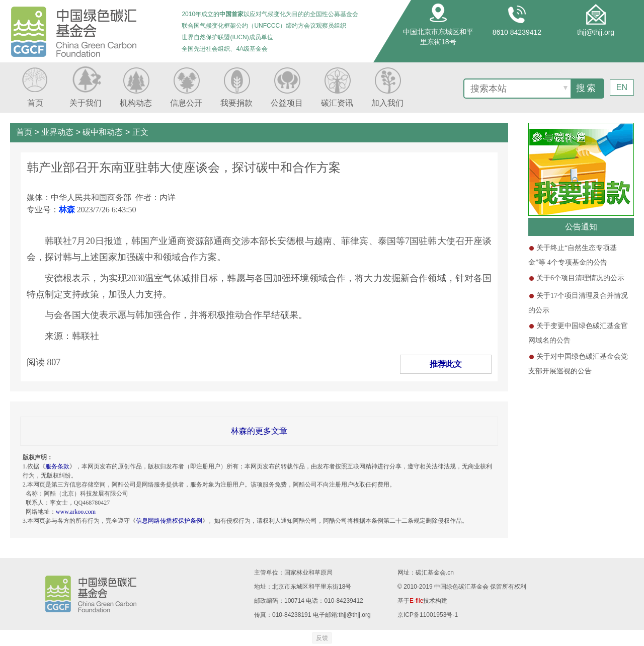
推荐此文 (446, 364)
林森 (67, 210)
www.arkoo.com (76, 512)
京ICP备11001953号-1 (428, 615)
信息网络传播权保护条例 (169, 521)
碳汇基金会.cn (435, 573)
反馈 (322, 638)
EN (622, 87)
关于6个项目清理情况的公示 (580, 278)
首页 (24, 132)
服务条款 (57, 466)
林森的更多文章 (259, 431)
